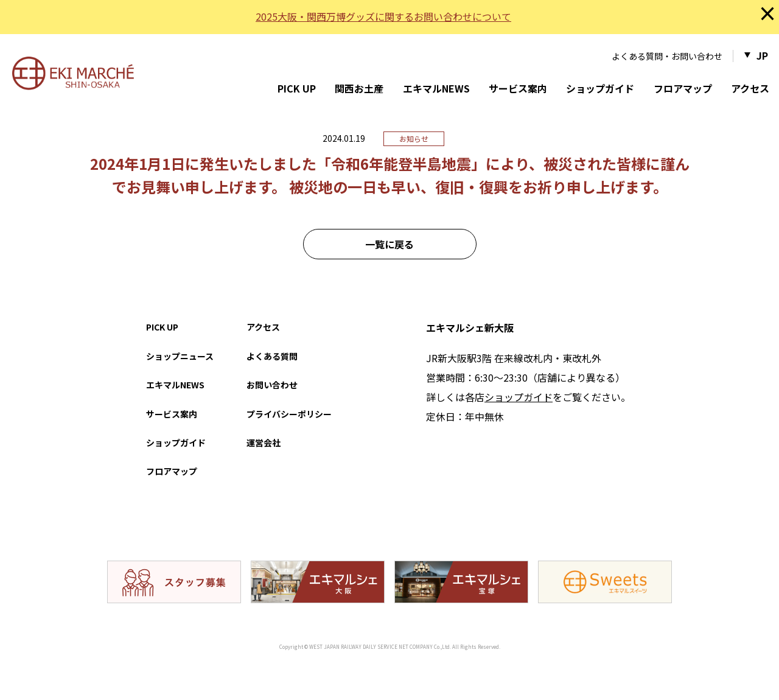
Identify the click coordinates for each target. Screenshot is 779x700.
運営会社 (264, 443)
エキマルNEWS (436, 88)
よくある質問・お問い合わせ (667, 56)
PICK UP (297, 88)
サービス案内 (518, 88)
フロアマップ (683, 88)
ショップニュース (180, 356)
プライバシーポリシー (289, 414)
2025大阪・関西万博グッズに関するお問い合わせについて (383, 16)
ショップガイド (600, 88)
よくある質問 (272, 356)
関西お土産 (359, 88)
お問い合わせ (272, 385)
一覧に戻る (389, 244)
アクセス (750, 88)
